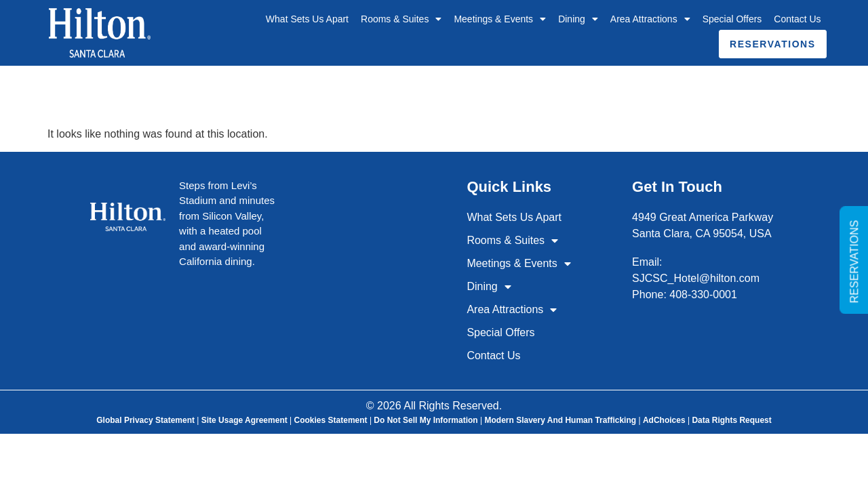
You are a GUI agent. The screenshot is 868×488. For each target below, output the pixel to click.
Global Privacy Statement (145, 420)
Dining (578, 19)
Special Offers (732, 19)
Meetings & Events (500, 19)
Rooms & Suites (401, 19)
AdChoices (664, 420)
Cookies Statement (331, 420)
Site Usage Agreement (244, 420)
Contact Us (797, 19)
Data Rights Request (731, 420)
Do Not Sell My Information (426, 420)
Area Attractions (650, 19)
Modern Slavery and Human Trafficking (560, 420)
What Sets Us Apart (307, 19)
